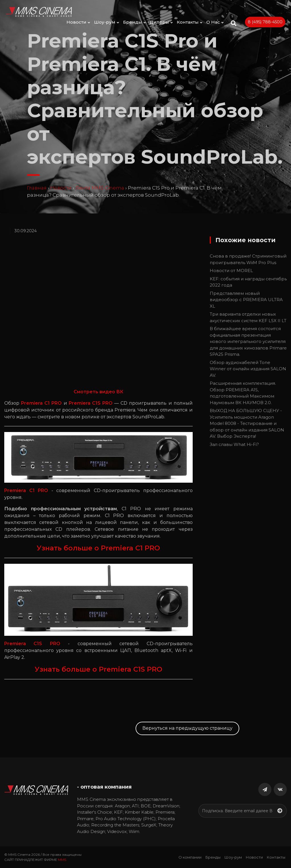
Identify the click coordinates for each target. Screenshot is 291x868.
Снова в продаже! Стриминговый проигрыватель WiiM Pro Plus (248, 259)
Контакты (190, 22)
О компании (190, 857)
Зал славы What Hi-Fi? (234, 444)
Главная (37, 188)
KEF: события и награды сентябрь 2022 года (248, 282)
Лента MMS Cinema (100, 188)
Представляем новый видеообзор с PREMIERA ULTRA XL (246, 300)
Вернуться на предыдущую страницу (187, 728)
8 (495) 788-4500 (265, 22)
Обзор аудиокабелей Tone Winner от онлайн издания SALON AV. (248, 369)
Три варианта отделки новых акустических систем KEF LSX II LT (248, 317)
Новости (78, 22)
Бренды (134, 22)
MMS (62, 860)
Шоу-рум (107, 22)
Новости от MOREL (231, 271)
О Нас (215, 22)
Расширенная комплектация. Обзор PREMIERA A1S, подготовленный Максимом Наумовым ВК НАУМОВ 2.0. (243, 393)
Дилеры (161, 22)
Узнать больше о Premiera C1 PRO (98, 548)
